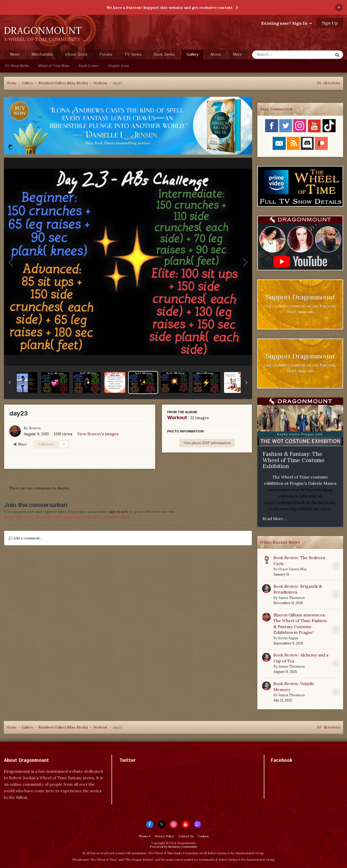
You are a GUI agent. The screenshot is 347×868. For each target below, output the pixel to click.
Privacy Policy (164, 836)
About (216, 55)
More (237, 55)
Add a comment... (25, 538)
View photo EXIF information (207, 443)
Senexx (35, 428)
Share (20, 444)
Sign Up (330, 23)
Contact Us (186, 836)
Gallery (192, 56)
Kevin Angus (288, 638)
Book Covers (89, 66)
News (15, 55)
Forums (106, 55)
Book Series (164, 55)
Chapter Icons (119, 66)
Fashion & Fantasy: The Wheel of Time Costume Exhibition (294, 460)
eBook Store (76, 55)
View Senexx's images (98, 434)
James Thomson (292, 598)
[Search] (279, 55)
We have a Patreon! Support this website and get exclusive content (169, 8)
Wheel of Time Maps (54, 66)
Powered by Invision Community (173, 847)
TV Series (133, 55)
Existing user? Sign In (286, 23)
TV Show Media (17, 66)
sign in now (118, 512)
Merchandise (42, 55)
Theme (144, 836)
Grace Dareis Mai (292, 569)
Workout (177, 417)
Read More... (274, 519)
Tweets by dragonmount (142, 770)
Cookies (203, 836)
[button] (10, 382)
